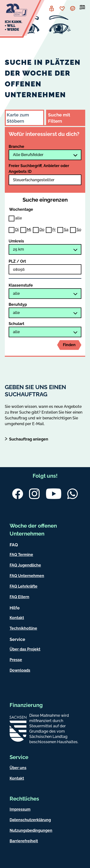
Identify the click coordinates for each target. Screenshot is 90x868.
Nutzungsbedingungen (31, 830)
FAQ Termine (21, 555)
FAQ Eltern (19, 597)
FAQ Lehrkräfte (24, 586)
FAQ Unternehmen (27, 576)
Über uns (18, 768)
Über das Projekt (25, 649)
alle (18, 218)
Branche (16, 147)
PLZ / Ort (17, 261)
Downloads (20, 670)
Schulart (16, 324)
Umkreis (16, 241)
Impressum (20, 809)
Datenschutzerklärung (30, 820)
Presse (16, 660)
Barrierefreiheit (24, 841)
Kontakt (17, 618)
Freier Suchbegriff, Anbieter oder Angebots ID (39, 169)
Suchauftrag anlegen (29, 439)
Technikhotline (23, 628)
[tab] (24, 117)
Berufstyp (18, 304)
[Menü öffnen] (82, 8)
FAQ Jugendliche (25, 565)
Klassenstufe (21, 285)
